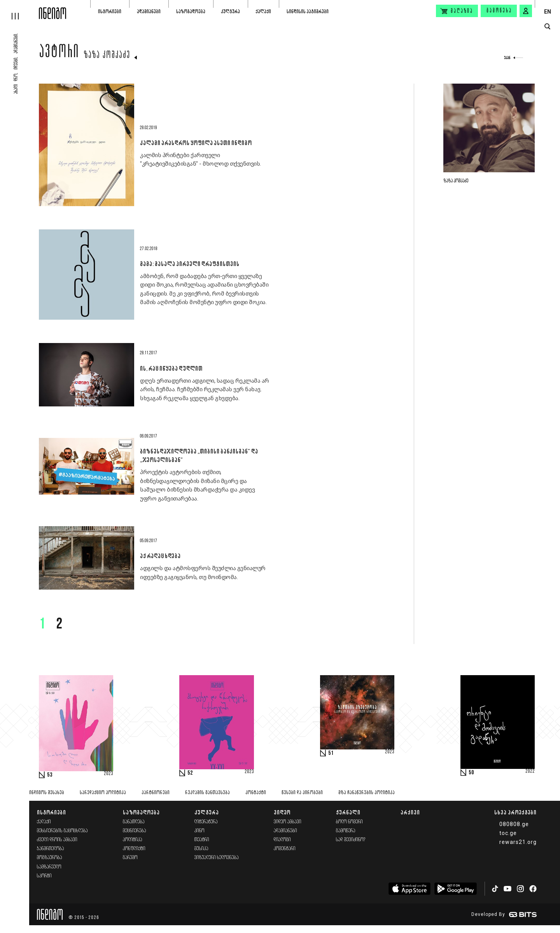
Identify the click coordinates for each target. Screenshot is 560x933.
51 (331, 753)
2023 (108, 774)
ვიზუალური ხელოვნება (217, 858)
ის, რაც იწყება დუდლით (171, 368)
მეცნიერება (135, 831)
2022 (530, 772)
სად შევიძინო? (351, 840)
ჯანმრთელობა (51, 849)
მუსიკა (201, 849)
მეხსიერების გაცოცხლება (62, 831)
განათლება (134, 822)
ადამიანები (149, 11)
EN (548, 12)
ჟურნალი (348, 812)
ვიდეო (282, 812)
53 (50, 775)
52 (190, 773)
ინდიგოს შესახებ (47, 793)
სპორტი (44, 876)
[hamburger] (19, 10)
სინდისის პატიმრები (308, 11)
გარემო (130, 858)
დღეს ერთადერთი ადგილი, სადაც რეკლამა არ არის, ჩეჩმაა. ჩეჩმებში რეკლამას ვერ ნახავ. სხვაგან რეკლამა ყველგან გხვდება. (205, 389)
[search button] (547, 27)
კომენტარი (285, 849)
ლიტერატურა (206, 822)
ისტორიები (110, 11)
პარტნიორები (156, 793)
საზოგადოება (191, 11)
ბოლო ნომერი (349, 822)
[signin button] (526, 11)
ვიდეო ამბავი (288, 822)
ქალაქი (263, 11)
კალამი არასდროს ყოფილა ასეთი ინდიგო (196, 143)
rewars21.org (518, 842)
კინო (199, 831)
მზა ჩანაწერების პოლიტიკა (367, 793)
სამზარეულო (49, 867)
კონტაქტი (256, 793)
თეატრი (202, 840)
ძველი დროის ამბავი (57, 840)
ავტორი (59, 53)
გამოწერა (499, 11)
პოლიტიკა (133, 840)
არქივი (410, 812)
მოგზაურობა (50, 858)
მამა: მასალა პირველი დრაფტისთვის (190, 264)
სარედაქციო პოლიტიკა (103, 793)
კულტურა (230, 11)
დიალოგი (282, 840)
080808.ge (514, 824)
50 (471, 773)
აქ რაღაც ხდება (160, 556)
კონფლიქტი (134, 849)
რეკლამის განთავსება (207, 793)
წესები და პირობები (302, 793)
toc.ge (508, 833)
